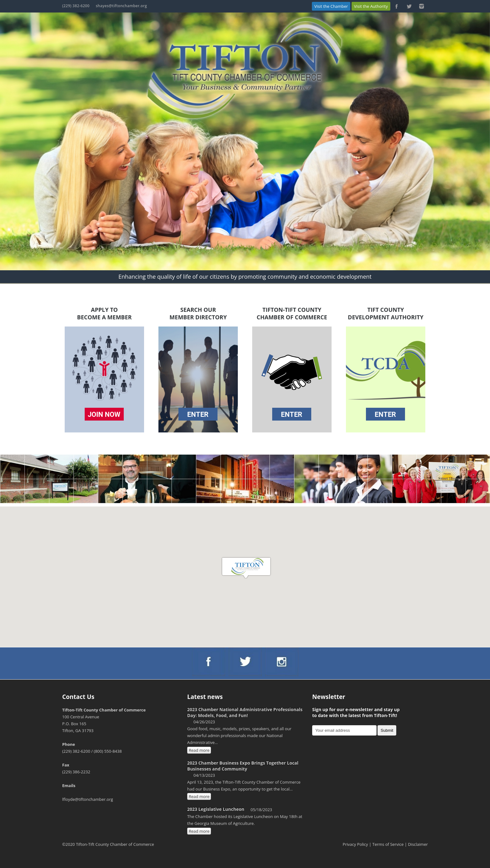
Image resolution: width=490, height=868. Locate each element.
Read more (199, 750)
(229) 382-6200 (76, 6)
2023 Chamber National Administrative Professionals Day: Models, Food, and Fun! (245, 712)
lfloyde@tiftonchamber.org (88, 799)
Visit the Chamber (331, 6)
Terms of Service (388, 844)
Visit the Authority (371, 6)
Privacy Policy (355, 844)
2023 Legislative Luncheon (216, 809)
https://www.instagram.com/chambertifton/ (422, 6)
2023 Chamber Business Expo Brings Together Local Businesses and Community (243, 766)
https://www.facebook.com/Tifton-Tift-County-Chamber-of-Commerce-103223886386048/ (397, 6)
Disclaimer (418, 844)
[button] (246, 568)
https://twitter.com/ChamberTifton (409, 6)
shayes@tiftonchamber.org (121, 6)
